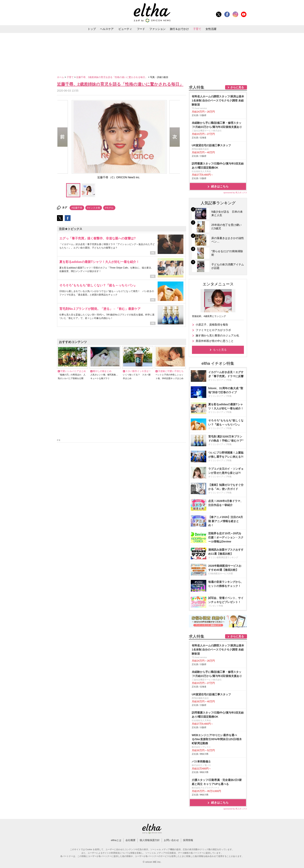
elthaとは (116, 840)
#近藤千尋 (77, 208)
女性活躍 (211, 29)
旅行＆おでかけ (179, 29)
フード (141, 29)
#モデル (109, 208)
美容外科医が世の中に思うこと (215, 341)
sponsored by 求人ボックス (235, 193)
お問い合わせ (171, 840)
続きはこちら (220, 186)
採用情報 (188, 840)
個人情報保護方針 (150, 840)
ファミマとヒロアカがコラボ (213, 330)
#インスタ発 (94, 208)
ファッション (157, 29)
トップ (92, 29)
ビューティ (125, 29)
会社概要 (130, 840)
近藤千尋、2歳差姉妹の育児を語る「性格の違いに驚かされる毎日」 (112, 77)
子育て (197, 29)
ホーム (61, 77)
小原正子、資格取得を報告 (212, 325)
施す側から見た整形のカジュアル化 (217, 335)
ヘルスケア (107, 29)
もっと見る (220, 350)
